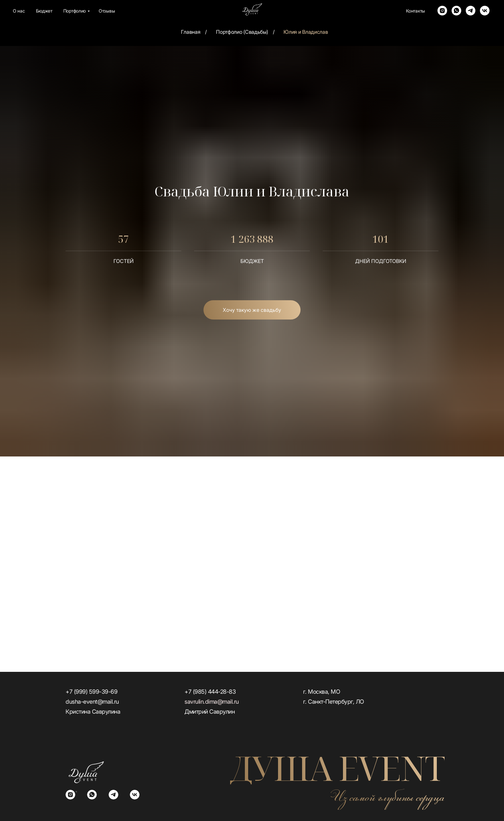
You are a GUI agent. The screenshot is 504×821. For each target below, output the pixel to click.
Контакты (415, 11)
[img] (86, 772)
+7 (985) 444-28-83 (210, 692)
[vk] (485, 11)
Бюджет (44, 11)
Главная (191, 32)
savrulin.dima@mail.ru (212, 702)
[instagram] (442, 11)
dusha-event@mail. (90, 702)
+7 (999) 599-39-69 (91, 692)
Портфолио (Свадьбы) (242, 32)
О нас (19, 11)
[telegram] (471, 11)
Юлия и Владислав (306, 32)
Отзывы (107, 11)
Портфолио (75, 11)
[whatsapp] (456, 11)
